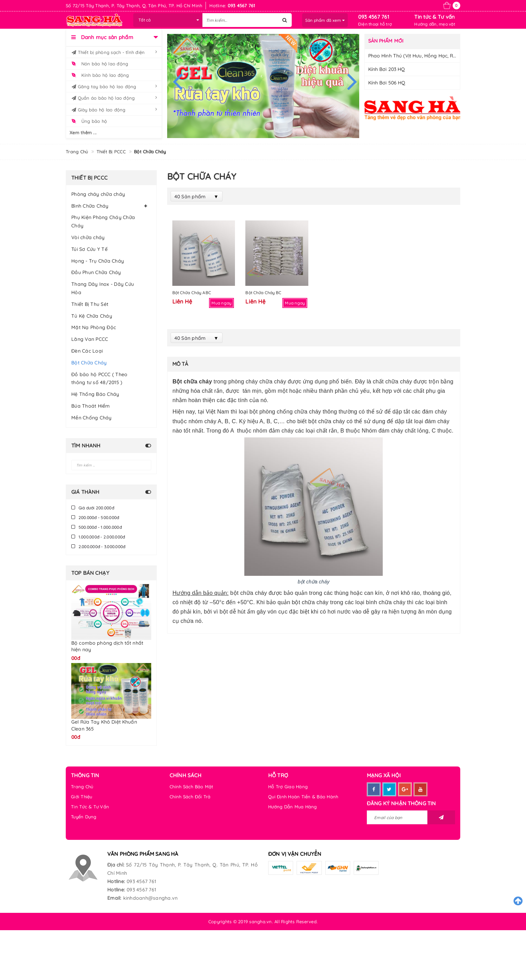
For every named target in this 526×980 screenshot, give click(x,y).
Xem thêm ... (83, 133)
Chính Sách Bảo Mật (192, 787)
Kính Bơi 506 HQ (387, 83)
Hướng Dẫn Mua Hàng (293, 807)
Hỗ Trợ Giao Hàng (288, 787)
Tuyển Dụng (84, 817)
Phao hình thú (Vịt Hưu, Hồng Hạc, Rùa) (415, 56)
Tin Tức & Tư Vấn (90, 807)
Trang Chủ (82, 787)
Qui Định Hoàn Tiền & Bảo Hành (303, 797)
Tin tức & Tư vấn (434, 17)
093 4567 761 (374, 17)
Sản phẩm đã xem (325, 20)
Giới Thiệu (82, 797)
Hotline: (116, 881)
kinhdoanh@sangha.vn (151, 898)
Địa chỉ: (116, 865)
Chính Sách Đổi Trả (190, 797)
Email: (114, 898)
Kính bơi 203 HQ (387, 69)
